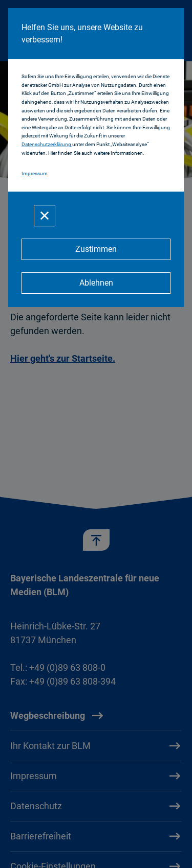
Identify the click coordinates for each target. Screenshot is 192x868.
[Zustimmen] (96, 249)
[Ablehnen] (96, 283)
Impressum (35, 173)
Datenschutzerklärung (47, 144)
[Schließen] (45, 216)
